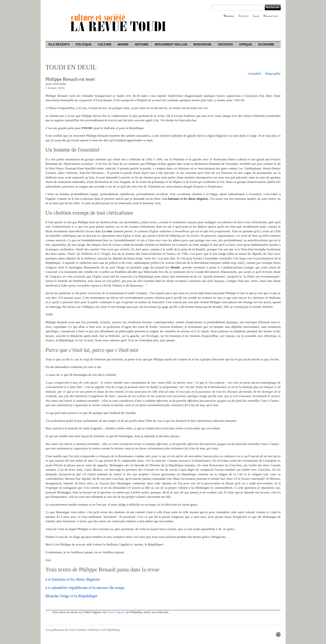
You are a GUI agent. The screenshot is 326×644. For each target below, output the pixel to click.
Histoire (142, 44)
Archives (225, 44)
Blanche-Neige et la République (72, 596)
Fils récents (59, 44)
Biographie (273, 73)
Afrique (246, 44)
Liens (256, 16)
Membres (229, 16)
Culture (105, 44)
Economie (266, 44)
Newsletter (271, 16)
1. (47, 612)
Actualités (254, 73)
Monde (123, 44)
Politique (84, 44)
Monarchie (203, 44)
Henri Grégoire (116, 612)
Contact (244, 16)
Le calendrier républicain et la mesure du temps (85, 588)
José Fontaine (56, 84)
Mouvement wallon (171, 44)
